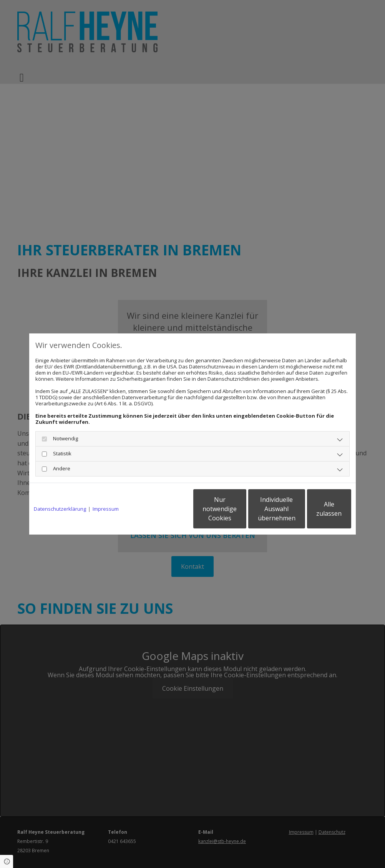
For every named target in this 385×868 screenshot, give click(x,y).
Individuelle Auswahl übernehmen (243, 509)
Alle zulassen (316, 509)
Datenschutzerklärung (60, 509)
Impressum (106, 509)
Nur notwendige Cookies (170, 509)
